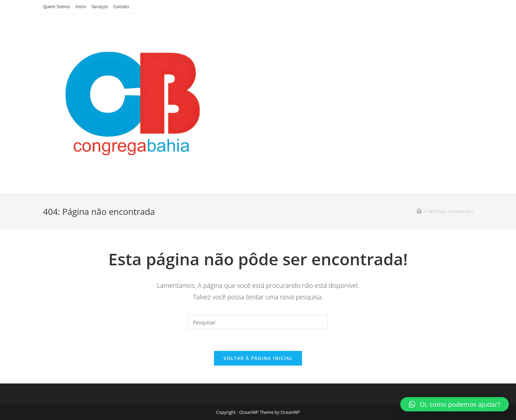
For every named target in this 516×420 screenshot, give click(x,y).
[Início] (419, 211)
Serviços (100, 7)
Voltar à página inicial (258, 358)
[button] (455, 404)
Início (81, 7)
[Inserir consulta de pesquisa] (258, 322)
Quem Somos (57, 7)
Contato (121, 7)
